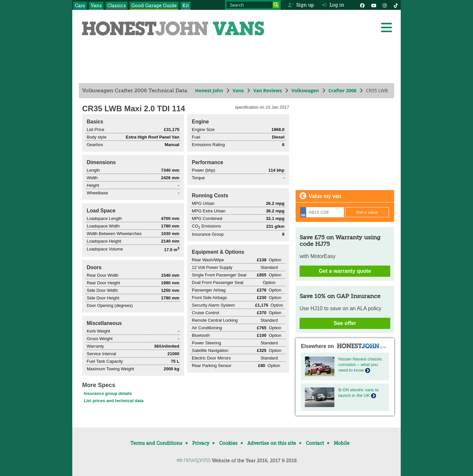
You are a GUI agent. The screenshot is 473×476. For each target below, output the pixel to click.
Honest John (209, 90)
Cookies (228, 443)
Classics (117, 6)
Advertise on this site (272, 443)
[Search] (276, 5)
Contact (315, 443)
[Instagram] (385, 5)
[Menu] (386, 28)
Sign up (301, 5)
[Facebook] (362, 5)
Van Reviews (268, 90)
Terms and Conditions (156, 443)
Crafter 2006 (343, 90)
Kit (186, 6)
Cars (80, 6)
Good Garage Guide (154, 6)
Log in (333, 5)
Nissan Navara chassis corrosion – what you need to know (360, 365)
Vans (96, 6)
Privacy (201, 443)
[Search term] (253, 5)
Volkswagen (305, 90)
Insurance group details (108, 393)
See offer (345, 323)
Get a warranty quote (345, 271)
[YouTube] (373, 5)
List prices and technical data (114, 401)
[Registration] (322, 212)
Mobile (342, 443)
